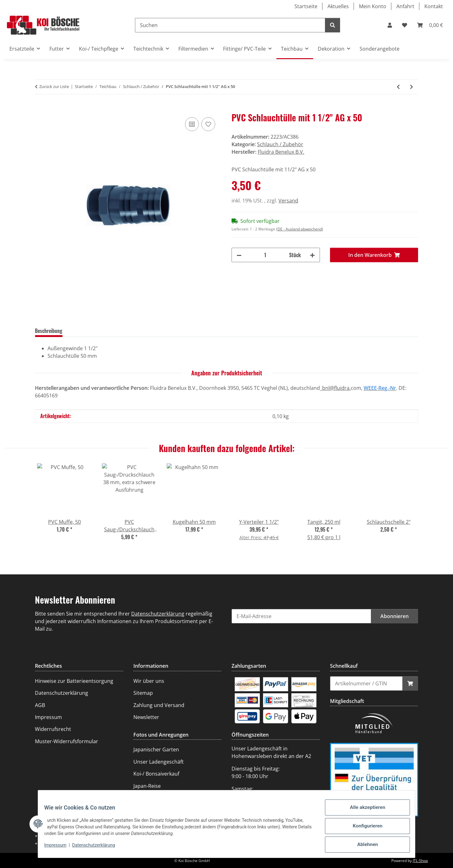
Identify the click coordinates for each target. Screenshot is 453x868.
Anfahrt (405, 6)
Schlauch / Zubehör (280, 144)
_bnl (325, 388)
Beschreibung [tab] (49, 331)
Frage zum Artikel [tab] (127, 331)
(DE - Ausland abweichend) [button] (300, 229)
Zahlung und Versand (159, 705)
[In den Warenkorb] (40, 109)
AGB (40, 705)
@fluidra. (340, 388)
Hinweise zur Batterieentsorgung (74, 681)
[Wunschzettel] (405, 25)
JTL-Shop (420, 861)
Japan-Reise (147, 786)
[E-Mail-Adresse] (301, 616)
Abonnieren (394, 616)
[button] (390, 25)
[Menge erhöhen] (312, 255)
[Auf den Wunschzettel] (208, 124)
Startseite (306, 6)
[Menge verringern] (239, 255)
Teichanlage (148, 798)
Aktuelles (338, 6)
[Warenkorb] (430, 25)
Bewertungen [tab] (86, 331)
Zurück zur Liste (54, 86)
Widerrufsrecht (53, 729)
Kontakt (434, 6)
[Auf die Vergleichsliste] (192, 124)
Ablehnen (364, 846)
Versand (288, 201)
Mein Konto (373, 6)
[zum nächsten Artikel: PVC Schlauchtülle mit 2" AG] (411, 87)
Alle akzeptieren (364, 813)
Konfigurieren (364, 829)
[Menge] (265, 255)
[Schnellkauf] (366, 683)
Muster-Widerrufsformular (67, 741)
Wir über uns (149, 681)
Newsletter (146, 717)
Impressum (59, 849)
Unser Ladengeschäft (159, 762)
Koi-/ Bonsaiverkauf (156, 774)
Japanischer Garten (156, 749)
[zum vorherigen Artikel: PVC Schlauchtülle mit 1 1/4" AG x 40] (398, 87)
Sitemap (143, 693)
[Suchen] (230, 25)
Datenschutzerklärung (98, 849)
